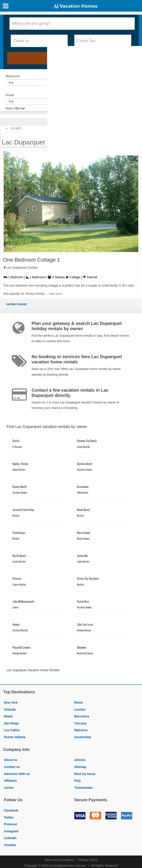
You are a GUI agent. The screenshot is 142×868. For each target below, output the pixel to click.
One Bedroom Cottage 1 (32, 260)
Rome (79, 702)
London (80, 710)
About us (11, 760)
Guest (10, 95)
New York (11, 702)
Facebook (11, 810)
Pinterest (11, 824)
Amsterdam (83, 737)
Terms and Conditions (59, 860)
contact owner (17, 304)
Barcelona (82, 716)
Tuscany (80, 723)
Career (9, 788)
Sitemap (80, 767)
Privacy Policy (88, 860)
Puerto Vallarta (15, 737)
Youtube (10, 845)
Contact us (12, 767)
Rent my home (85, 774)
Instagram (11, 831)
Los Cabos (12, 730)
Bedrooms (13, 76)
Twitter (9, 817)
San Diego (11, 723)
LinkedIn (10, 838)
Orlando (10, 710)
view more (56, 294)
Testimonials (84, 788)
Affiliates (10, 781)
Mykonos (81, 730)
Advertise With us (17, 774)
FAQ (77, 781)
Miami (8, 716)
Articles (80, 760)
